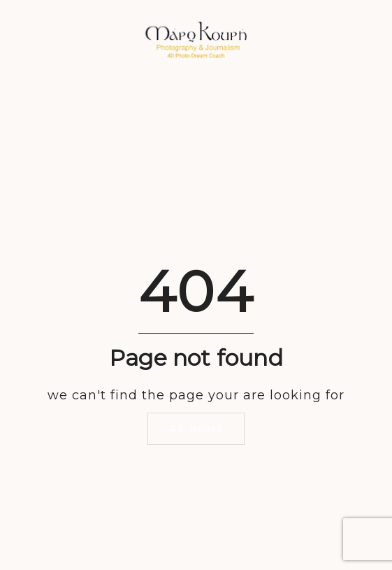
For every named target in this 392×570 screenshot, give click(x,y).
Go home (196, 428)
